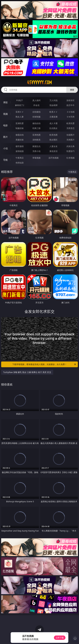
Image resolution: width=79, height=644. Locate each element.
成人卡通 (53, 123)
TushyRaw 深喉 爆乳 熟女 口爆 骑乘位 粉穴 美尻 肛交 (27, 372)
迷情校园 (20, 151)
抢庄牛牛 (70, 105)
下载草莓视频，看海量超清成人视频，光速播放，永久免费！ (44, 364)
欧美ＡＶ (53, 112)
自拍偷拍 (36, 112)
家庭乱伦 (36, 146)
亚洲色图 (36, 135)
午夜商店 (20, 158)
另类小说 (36, 151)
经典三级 (36, 128)
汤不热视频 (53, 158)
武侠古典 (70, 146)
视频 (5, 114)
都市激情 (20, 146)
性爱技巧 (70, 151)
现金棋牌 (53, 105)
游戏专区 (70, 100)
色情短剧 (20, 163)
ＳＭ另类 (70, 117)
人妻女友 (53, 146)
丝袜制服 (36, 117)
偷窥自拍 (20, 135)
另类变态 (70, 128)
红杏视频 (70, 158)
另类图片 (70, 140)
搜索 (72, 90)
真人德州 (36, 100)
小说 (5, 148)
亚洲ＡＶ (20, 112)
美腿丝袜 (20, 140)
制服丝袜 (20, 128)
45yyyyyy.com (39, 82)
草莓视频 (36, 158)
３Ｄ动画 (70, 112)
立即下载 (60, 638)
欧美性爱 (70, 123)
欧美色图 (53, 135)
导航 (5, 160)
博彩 (5, 102)
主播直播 (53, 117)
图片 (5, 137)
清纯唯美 (36, 140)
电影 (5, 125)
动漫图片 (70, 135)
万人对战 (53, 100)
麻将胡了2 (20, 105)
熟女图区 (53, 140)
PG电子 (20, 100)
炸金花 (36, 105)
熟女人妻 (20, 117)
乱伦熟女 (53, 128)
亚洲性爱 (20, 123)
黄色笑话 (53, 151)
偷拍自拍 (36, 123)
